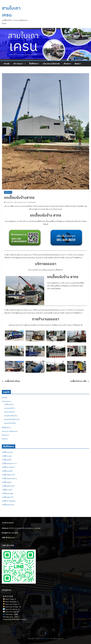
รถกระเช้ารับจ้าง (10, 412)
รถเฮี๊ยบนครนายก (8, 505)
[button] (24, 64)
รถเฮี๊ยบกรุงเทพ (7, 452)
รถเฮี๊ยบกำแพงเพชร (9, 501)
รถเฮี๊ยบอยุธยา (7, 482)
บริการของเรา (18, 64)
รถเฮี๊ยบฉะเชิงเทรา (8, 467)
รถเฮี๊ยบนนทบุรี (7, 471)
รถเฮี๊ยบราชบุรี (7, 490)
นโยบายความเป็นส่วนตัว (51, 64)
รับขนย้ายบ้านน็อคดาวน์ (12, 419)
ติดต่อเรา (78, 64)
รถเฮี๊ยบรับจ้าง (9, 404)
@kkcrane (11, 537)
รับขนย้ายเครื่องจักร (11, 416)
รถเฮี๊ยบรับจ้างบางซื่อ (80, 381)
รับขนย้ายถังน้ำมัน (10, 423)
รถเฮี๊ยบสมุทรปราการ (9, 463)
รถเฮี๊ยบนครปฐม (7, 493)
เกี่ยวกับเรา (67, 64)
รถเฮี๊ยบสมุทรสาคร (8, 475)
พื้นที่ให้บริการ (34, 64)
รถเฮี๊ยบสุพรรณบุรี (8, 486)
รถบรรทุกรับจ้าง (9, 408)
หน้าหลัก (7, 64)
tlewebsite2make (21, 202)
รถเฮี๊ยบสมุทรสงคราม (9, 478)
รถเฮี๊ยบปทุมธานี (8, 497)
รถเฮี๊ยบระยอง (7, 456)
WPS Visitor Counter (19, 619)
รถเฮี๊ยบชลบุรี (7, 460)
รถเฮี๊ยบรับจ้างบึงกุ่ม (11, 381)
